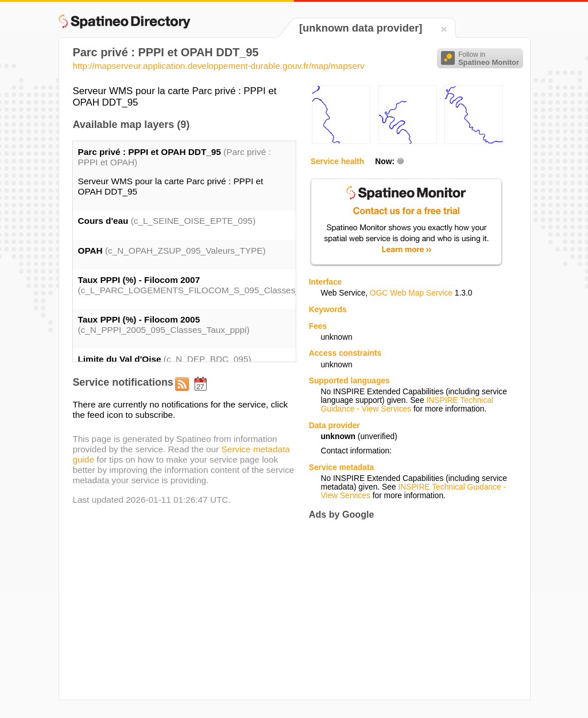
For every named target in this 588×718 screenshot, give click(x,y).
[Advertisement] (405, 610)
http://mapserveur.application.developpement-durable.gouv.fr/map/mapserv (218, 66)
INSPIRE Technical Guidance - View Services (407, 405)
